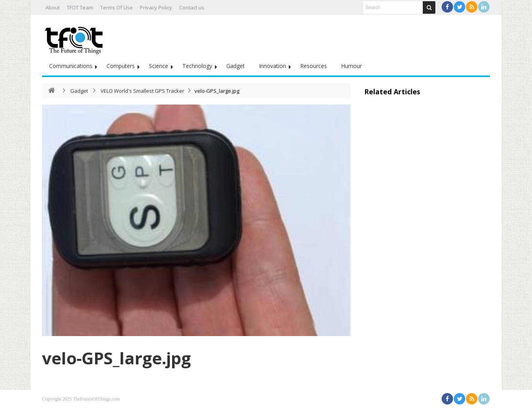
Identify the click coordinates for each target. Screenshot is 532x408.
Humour (351, 66)
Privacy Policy (156, 7)
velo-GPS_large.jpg (116, 358)
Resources (314, 66)
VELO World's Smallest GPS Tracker (142, 91)
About (53, 7)
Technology (197, 66)
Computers (121, 66)
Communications (71, 66)
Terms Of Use (116, 7)
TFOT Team (80, 7)
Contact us (192, 7)
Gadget (236, 66)
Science (159, 66)
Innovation (272, 66)
